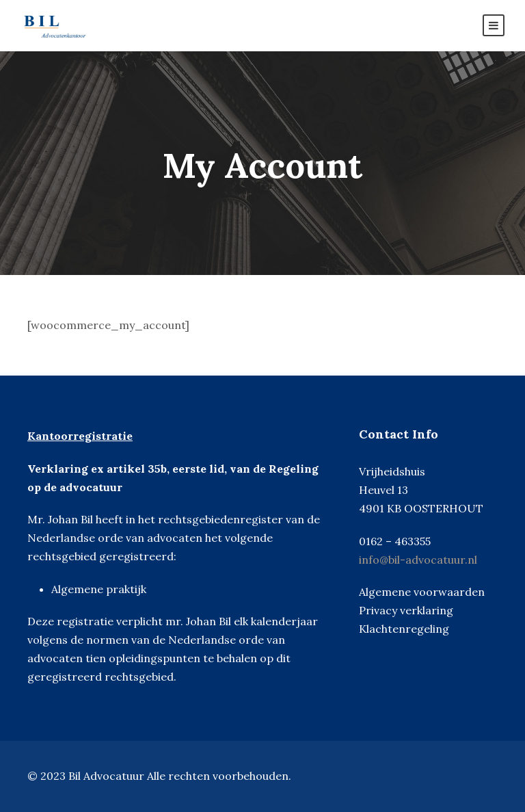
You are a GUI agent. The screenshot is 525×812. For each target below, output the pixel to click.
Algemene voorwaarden (422, 592)
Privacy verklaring (406, 610)
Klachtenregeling (404, 629)
